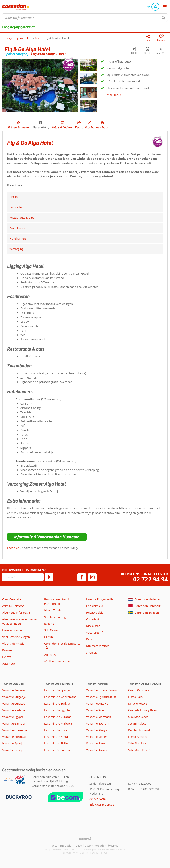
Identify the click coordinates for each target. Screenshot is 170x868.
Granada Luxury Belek (143, 710)
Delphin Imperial (139, 730)
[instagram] (92, 577)
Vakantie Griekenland (16, 730)
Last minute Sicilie (56, 743)
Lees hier (13, 548)
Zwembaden (17, 228)
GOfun (49, 637)
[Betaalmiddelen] (18, 797)
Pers (89, 639)
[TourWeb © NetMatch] (85, 839)
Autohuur (102, 127)
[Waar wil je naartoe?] (85, 18)
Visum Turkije (53, 610)
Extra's (7, 657)
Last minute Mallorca (58, 723)
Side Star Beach (138, 717)
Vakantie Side (95, 710)
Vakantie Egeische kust (101, 697)
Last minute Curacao (58, 717)
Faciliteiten (16, 207)
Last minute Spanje (57, 690)
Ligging (14, 197)
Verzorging (16, 249)
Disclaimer (93, 626)
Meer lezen (114, 95)
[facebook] (82, 577)
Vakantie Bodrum (98, 723)
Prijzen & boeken (19, 127)
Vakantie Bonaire (13, 690)
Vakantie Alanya (97, 730)
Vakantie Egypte (13, 717)
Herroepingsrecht (14, 630)
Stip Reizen (51, 630)
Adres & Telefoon (13, 606)
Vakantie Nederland (15, 710)
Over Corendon (12, 599)
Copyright (93, 619)
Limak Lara (135, 697)
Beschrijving (41, 127)
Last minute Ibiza (56, 730)
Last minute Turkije (57, 703)
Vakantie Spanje (13, 743)
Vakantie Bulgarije (14, 697)
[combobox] (85, 18)
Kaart (79, 127)
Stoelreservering (55, 617)
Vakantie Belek (96, 743)
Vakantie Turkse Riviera (101, 690)
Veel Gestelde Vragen (16, 637)
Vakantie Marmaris (99, 717)
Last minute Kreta (56, 737)
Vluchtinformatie (13, 644)
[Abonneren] (49, 577)
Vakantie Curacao (14, 703)
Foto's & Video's (62, 127)
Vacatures (93, 632)
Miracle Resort (138, 703)
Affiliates (50, 655)
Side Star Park (137, 743)
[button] (47, 537)
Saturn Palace (137, 723)
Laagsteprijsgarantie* (19, 27)
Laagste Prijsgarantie (100, 599)
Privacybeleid (95, 613)
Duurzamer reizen (98, 646)
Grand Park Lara (139, 690)
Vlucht (89, 127)
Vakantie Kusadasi (98, 750)
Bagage (7, 650)
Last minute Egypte (57, 710)
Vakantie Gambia (13, 723)
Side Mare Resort (139, 750)
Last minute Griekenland (60, 697)
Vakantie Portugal (14, 737)
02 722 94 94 (151, 579)
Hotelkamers (18, 238)
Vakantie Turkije (13, 750)
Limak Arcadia (137, 737)
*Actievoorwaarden (57, 661)
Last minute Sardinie (58, 750)
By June (49, 624)
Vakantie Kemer (97, 737)
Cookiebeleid (95, 606)
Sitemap (92, 652)
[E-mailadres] (23, 577)
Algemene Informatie (16, 613)
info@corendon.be (102, 805)
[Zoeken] (164, 18)
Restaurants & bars (22, 218)
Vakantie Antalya (97, 703)
